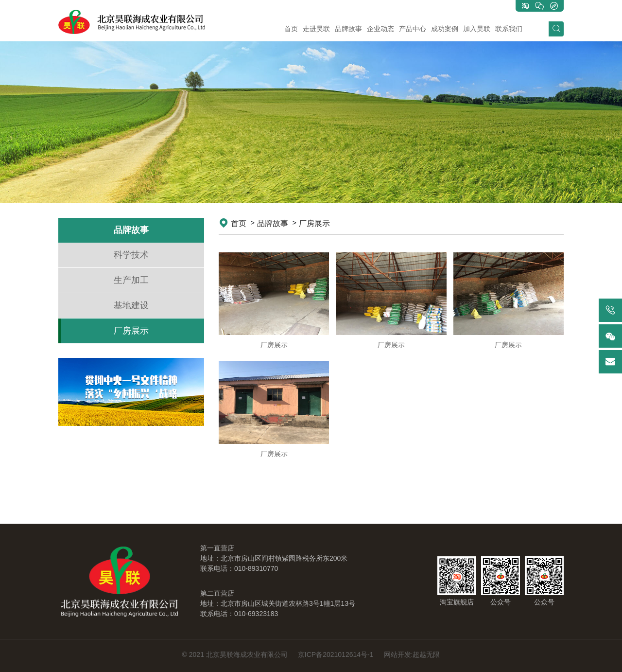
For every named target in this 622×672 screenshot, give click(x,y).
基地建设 (131, 305)
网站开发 (397, 654)
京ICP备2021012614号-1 (336, 654)
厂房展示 (131, 331)
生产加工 (131, 280)
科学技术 (131, 255)
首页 (239, 223)
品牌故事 (273, 223)
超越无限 (426, 654)
